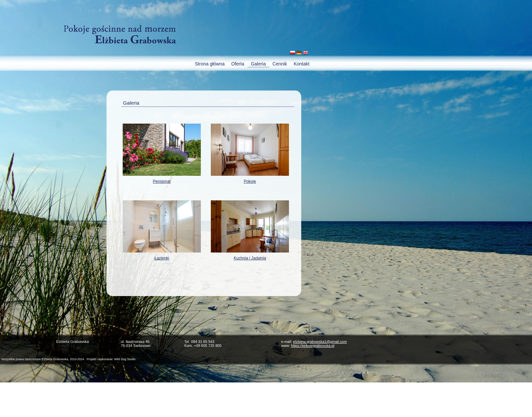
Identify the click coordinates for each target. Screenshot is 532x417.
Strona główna (210, 64)
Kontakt (301, 64)
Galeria (258, 64)
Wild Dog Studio (125, 359)
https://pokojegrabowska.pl (313, 346)
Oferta (238, 64)
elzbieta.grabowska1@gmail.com (320, 342)
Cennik (280, 64)
